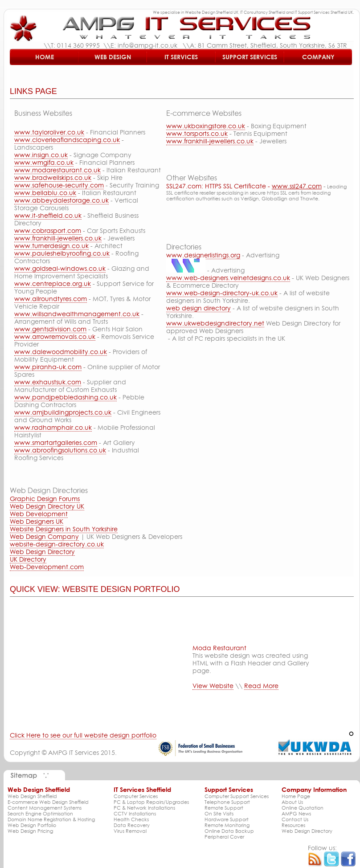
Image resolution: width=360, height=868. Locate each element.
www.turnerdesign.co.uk (51, 246)
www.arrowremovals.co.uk (55, 336)
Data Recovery (132, 825)
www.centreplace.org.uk (53, 283)
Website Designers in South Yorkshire (64, 529)
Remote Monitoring (227, 825)
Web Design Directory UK (47, 506)
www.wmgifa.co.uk (44, 162)
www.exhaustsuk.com (48, 382)
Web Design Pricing (30, 831)
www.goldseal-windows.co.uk (60, 268)
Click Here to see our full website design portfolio (83, 735)
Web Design (113, 57)
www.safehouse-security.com (59, 185)
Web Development (39, 514)
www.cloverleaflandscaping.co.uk (67, 140)
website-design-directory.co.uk (57, 544)
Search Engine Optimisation (40, 813)
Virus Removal (130, 831)
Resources (293, 825)
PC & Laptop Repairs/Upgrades (151, 802)
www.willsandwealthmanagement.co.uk (77, 314)
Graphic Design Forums (45, 499)
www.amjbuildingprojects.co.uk (63, 412)
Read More (261, 686)
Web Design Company (44, 536)
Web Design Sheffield (32, 796)
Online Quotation (303, 808)
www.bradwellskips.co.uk (53, 177)
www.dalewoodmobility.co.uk (61, 352)
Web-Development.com (47, 567)
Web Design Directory (42, 552)
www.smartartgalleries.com (56, 442)
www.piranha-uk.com (48, 367)
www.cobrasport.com (48, 230)
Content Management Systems (45, 808)
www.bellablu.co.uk (45, 193)
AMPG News (296, 813)
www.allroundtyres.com (51, 299)
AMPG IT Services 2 (76, 752)
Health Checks (131, 819)
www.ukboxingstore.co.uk (206, 126)
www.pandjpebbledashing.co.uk (65, 397)
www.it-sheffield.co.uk (48, 215)
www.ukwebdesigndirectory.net (215, 323)
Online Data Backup (229, 831)
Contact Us (295, 819)
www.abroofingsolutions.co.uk (60, 450)
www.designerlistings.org (203, 255)
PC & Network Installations (144, 808)
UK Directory (28, 559)
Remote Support (224, 808)
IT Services (181, 57)
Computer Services (136, 796)
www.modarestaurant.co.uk (57, 170)
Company (318, 57)
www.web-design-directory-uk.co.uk (222, 293)
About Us (292, 802)
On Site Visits (219, 813)
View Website (213, 686)
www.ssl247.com (297, 186)
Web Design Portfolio (32, 825)
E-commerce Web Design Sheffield (48, 802)
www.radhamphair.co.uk (53, 427)
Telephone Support (227, 802)
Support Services (250, 57)
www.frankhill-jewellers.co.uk (58, 238)
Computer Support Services (237, 796)
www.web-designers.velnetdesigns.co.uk (228, 278)
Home (45, 57)
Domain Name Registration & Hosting (51, 819)
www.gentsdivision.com (50, 329)
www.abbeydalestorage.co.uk (61, 200)
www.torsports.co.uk (197, 133)
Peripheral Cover (224, 837)
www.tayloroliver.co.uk (49, 132)
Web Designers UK (37, 521)
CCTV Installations (135, 813)
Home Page (296, 796)
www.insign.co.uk (41, 155)
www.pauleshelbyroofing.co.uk (62, 253)
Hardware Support (227, 819)
